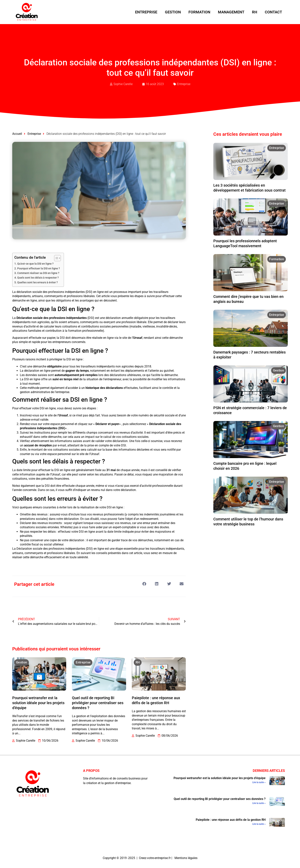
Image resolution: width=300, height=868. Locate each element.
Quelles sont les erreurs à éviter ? (37, 282)
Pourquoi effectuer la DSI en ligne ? (39, 269)
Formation (199, 12)
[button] (144, 584)
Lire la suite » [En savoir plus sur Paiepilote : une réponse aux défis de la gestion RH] (259, 824)
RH (255, 12)
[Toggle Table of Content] (56, 258)
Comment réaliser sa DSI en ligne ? (38, 273)
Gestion (173, 12)
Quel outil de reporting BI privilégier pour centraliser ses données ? (98, 703)
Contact (273, 12)
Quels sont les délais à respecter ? (38, 278)
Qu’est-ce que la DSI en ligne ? (35, 264)
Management (231, 12)
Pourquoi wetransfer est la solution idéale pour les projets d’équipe (38, 703)
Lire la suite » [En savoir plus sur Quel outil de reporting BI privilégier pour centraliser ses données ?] (259, 803)
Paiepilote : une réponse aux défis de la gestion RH (231, 820)
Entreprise (146, 12)
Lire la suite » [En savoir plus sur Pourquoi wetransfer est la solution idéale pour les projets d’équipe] (259, 782)
